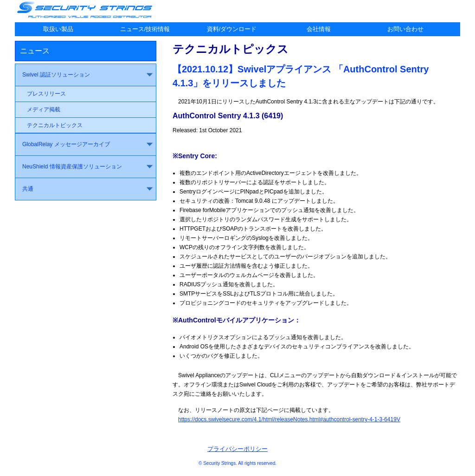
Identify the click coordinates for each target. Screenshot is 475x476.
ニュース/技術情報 (145, 29)
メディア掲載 (44, 109)
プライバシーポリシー (237, 449)
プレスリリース (46, 94)
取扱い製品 (58, 29)
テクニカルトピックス (55, 125)
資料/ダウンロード (232, 29)
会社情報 (319, 29)
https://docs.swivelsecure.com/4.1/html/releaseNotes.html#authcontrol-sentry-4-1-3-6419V (289, 419)
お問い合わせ (405, 29)
